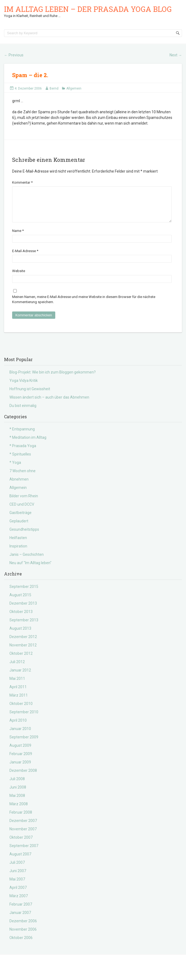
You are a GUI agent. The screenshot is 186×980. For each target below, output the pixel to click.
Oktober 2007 (21, 844)
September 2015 (24, 593)
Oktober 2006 (21, 944)
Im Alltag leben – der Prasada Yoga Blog (88, 9)
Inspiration (18, 553)
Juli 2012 (17, 668)
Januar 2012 (20, 677)
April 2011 (18, 693)
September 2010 (24, 718)
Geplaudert (19, 527)
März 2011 (19, 702)
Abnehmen (19, 486)
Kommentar (22, 182)
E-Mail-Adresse (25, 257)
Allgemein (74, 88)
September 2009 (24, 743)
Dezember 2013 (23, 610)
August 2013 (20, 635)
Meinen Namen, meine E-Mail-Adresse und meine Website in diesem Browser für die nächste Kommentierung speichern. (84, 306)
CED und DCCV (22, 511)
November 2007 (23, 835)
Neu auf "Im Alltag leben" (30, 569)
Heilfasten (18, 544)
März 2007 (19, 902)
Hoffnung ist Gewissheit (30, 395)
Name (18, 237)
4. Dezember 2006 (28, 88)
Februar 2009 (21, 760)
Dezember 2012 (23, 643)
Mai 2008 (17, 802)
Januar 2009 (20, 769)
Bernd (54, 88)
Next (176, 55)
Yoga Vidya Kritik (24, 387)
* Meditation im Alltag (28, 444)
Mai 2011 (17, 685)
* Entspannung (22, 436)
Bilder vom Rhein (24, 502)
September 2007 (24, 852)
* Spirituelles (20, 461)
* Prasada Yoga (23, 452)
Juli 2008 (17, 785)
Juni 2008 (18, 794)
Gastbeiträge (20, 519)
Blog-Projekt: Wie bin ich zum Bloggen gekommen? (53, 379)
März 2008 (19, 810)
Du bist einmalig (23, 412)
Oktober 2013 (21, 618)
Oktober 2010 (21, 710)
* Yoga (15, 469)
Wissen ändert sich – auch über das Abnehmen (49, 404)
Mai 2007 (17, 886)
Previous (14, 55)
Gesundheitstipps (24, 536)
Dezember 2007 (23, 827)
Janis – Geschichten (27, 561)
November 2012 (23, 652)
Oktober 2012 (21, 660)
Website (19, 277)
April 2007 (18, 894)
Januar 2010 (20, 735)
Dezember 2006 (23, 927)
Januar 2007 (20, 919)
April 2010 (18, 727)
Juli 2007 (17, 869)
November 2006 (23, 936)
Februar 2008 (21, 819)
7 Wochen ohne (23, 477)
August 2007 (20, 861)
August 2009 (20, 752)
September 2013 (24, 626)
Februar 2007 (21, 911)
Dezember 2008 (23, 777)
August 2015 (20, 601)
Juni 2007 (18, 877)
